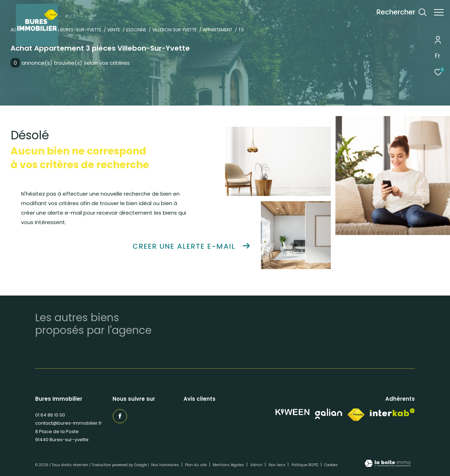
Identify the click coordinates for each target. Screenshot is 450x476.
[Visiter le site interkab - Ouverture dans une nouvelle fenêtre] (392, 412)
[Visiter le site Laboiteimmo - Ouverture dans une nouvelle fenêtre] (388, 464)
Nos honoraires (166, 465)
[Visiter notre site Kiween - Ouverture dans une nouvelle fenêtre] (292, 412)
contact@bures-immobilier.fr (69, 423)
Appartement (218, 30)
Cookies (331, 465)
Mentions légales (229, 465)
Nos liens (278, 465)
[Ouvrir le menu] (439, 12)
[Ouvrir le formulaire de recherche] (398, 12)
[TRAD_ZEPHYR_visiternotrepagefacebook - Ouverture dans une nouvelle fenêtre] (120, 416)
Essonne (136, 30)
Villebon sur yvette (174, 30)
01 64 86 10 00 (50, 415)
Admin (257, 465)
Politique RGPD (305, 465)
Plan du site (196, 465)
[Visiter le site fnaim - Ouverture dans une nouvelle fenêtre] (356, 415)
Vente (114, 30)
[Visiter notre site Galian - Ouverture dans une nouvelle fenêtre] (329, 414)
